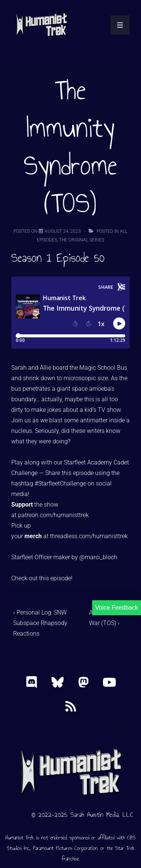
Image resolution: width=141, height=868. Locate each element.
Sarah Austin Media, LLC (102, 815)
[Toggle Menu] (120, 25)
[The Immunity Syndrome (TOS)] (63, 231)
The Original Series (82, 240)
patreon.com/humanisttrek (53, 515)
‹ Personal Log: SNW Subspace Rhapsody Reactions (40, 623)
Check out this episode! (42, 578)
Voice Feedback (117, 608)
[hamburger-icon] (125, 731)
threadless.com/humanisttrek (89, 536)
